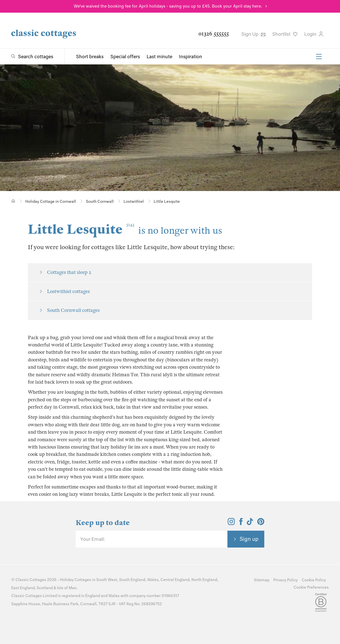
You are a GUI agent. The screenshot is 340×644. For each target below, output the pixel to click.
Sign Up (253, 34)
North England (204, 580)
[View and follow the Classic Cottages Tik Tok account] (250, 523)
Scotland (45, 588)
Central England (175, 580)
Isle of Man (67, 588)
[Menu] (319, 57)
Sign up (249, 539)
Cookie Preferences (311, 587)
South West (107, 580)
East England (23, 588)
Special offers (125, 57)
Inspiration (191, 57)
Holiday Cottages (76, 580)
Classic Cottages (31, 580)
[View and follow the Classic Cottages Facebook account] (241, 523)
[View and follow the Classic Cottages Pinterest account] (261, 523)
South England (132, 580)
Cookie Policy (314, 580)
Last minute (159, 57)
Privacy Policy (286, 580)
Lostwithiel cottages (68, 291)
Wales (153, 580)
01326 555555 (214, 34)
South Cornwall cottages (73, 310)
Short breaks (90, 57)
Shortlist (285, 34)
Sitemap (262, 580)
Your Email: (92, 539)
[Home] (13, 201)
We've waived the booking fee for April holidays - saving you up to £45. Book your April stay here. (168, 6)
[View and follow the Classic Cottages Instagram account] (231, 523)
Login (314, 34)
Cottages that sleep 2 (69, 272)
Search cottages (36, 57)
